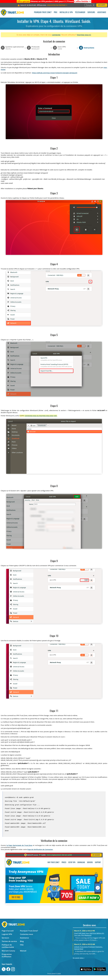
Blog (22, 946)
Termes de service (9, 946)
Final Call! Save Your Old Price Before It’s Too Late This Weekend (89, 939)
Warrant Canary (8, 955)
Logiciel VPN (7, 939)
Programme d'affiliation (7, 960)
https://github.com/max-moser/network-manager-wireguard (55, 73)
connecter (56, 35)
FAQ (22, 949)
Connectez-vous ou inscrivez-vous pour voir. (41, 416)
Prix (56, 12)
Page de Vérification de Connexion (40, 854)
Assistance (102, 12)
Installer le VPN (66, 12)
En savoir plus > (79, 963)
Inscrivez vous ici (84, 35)
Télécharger (80, 12)
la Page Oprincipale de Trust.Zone (19, 850)
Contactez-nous (27, 939)
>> (83, 1)
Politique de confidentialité (8, 951)
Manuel (23, 955)
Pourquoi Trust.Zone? (43, 12)
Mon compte (102, 5)
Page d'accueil (8, 935)
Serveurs (91, 12)
